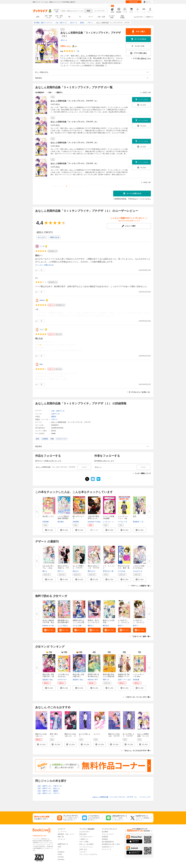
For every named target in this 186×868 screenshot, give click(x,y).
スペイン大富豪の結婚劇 (109, 517)
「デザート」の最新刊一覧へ (140, 586)
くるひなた (144, 522)
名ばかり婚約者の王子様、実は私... (48, 622)
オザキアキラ (62, 680)
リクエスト (83, 852)
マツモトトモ (122, 522)
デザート (55, 419)
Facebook (61, 859)
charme (54, 626)
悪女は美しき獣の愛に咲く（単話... (48, 676)
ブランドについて (108, 834)
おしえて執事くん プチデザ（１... (78, 568)
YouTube (61, 857)
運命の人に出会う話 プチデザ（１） (114, 736)
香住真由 (61, 522)
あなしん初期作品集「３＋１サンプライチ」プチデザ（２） (74, 122)
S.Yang (98, 522)
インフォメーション (86, 847)
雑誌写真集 (122, 17)
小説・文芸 (101, 17)
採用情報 (105, 837)
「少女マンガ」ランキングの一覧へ (138, 697)
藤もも (45, 571)
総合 (38, 17)
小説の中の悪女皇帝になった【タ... (94, 518)
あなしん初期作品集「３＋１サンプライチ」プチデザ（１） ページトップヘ (122, 797)
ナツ (125, 680)
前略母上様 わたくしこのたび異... (79, 621)
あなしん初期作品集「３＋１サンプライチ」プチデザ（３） (74, 143)
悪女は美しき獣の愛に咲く (78, 675)
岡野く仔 (106, 680)
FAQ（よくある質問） (87, 844)
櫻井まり (91, 626)
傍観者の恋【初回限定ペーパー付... (124, 676)
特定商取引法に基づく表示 (111, 844)
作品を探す (83, 834)
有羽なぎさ (107, 571)
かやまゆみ (122, 571)
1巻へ (50, 92)
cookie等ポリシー (108, 847)
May (41, 364)
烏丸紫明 (53, 680)
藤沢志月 (106, 626)
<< (55, 186)
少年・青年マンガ (48, 17)
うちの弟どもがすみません (63, 675)
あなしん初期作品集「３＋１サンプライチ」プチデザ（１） (74, 101)
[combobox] (73, 11)
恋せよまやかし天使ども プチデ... (63, 568)
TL (80, 17)
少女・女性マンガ (59, 17)
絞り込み (57, 11)
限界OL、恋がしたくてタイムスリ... (94, 622)
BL (70, 17)
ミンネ (42, 246)
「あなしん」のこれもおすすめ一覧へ (137, 750)
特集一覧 (61, 837)
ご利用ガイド (149, 17)
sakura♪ (43, 300)
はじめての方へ (139, 17)
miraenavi (91, 522)
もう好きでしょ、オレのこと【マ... (124, 622)
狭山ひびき (67, 626)
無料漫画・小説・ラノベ (66, 834)
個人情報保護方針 (108, 842)
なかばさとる (138, 571)
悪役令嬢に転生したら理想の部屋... (109, 676)
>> (131, 186)
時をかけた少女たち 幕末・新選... (124, 568)
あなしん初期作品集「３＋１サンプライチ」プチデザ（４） (74, 163)
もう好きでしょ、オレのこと (139, 621)
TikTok (60, 854)
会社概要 (105, 832)
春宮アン (121, 626)
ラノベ (91, 17)
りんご (42, 329)
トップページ (62, 832)
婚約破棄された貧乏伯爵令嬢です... (63, 622)
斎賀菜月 (46, 680)
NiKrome (91, 680)
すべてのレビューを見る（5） (140, 392)
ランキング (61, 839)
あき (129, 680)
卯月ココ (61, 571)
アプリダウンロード (86, 837)
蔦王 (135, 516)
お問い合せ (83, 849)
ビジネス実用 (112, 17)
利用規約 (105, 839)
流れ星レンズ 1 (48, 516)
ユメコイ (97, 734)
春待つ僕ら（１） (54, 735)
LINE (59, 847)
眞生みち (76, 571)
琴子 (96, 680)
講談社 (54, 417)
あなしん (64, 40)
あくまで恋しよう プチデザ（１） (128, 736)
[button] (49, 530)
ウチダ (75, 626)
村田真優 (46, 522)
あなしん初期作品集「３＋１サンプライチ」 (143, 736)
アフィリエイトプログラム (88, 854)
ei (49, 626)
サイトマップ (106, 849)
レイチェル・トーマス (110, 522)
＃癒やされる (54, 237)
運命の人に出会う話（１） (41, 735)
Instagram (61, 852)
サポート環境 (84, 842)
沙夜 (80, 626)
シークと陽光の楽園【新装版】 (63, 517)
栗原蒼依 (136, 522)
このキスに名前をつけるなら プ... (139, 568)
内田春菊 (76, 522)
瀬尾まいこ (115, 571)
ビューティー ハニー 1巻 (124, 517)
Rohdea (45, 626)
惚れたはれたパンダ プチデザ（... (94, 568)
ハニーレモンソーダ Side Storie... (139, 676)
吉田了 (120, 680)
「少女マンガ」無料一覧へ (141, 636)
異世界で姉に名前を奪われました (94, 676)
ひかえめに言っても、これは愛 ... (48, 568)
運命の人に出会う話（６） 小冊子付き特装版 (70, 736)
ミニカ (60, 626)
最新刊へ (60, 92)
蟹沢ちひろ (92, 571)
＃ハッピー (42, 237)
